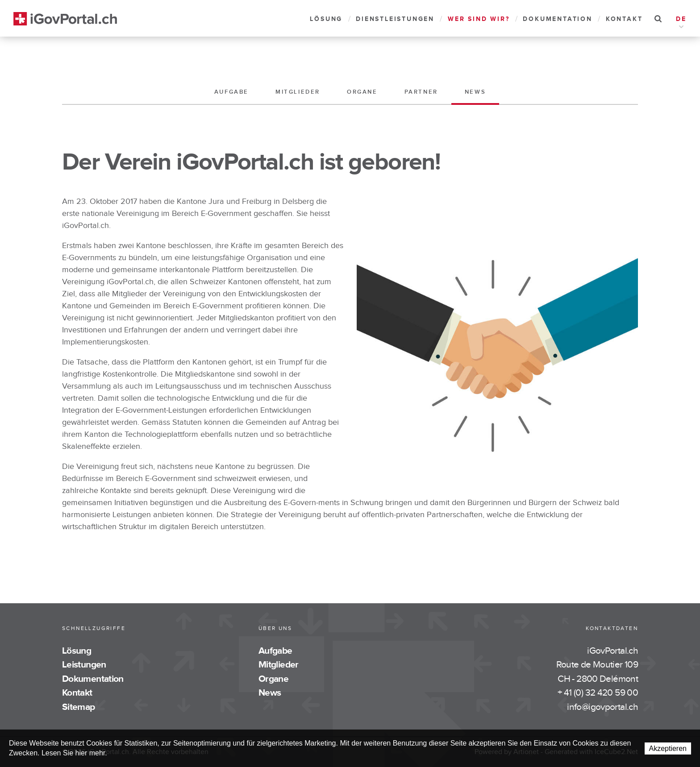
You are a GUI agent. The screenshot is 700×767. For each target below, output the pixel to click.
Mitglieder (298, 92)
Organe (362, 92)
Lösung (326, 19)
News (475, 92)
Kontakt (624, 19)
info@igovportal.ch (602, 707)
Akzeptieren (668, 748)
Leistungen (84, 665)
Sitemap (79, 707)
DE (681, 20)
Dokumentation (557, 19)
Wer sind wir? (479, 19)
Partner (421, 92)
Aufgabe (231, 92)
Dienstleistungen (395, 19)
